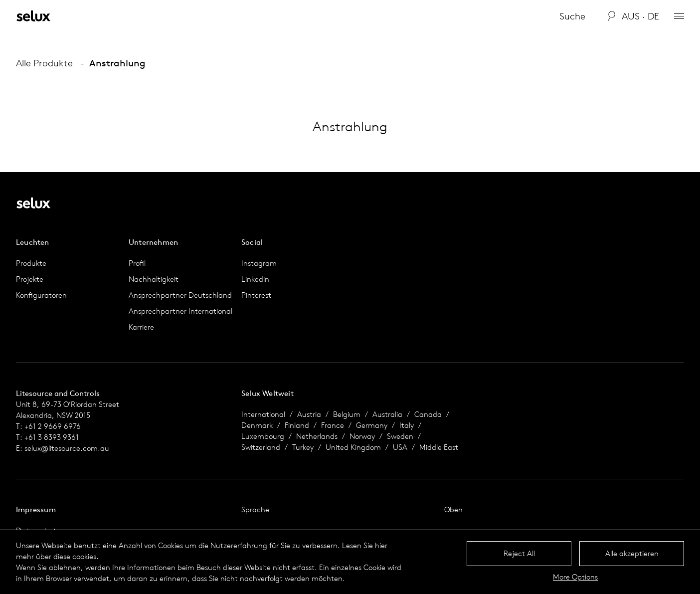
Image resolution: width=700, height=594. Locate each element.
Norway (362, 436)
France (333, 425)
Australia (387, 414)
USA (400, 447)
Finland (297, 425)
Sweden (400, 436)
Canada (428, 414)
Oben (453, 509)
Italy (407, 425)
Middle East (439, 447)
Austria (309, 414)
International (263, 414)
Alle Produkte (44, 63)
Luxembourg (263, 436)
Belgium (347, 414)
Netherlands (317, 436)
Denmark (257, 425)
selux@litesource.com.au (67, 448)
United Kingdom (353, 447)
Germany (372, 425)
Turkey (303, 447)
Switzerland (261, 447)
